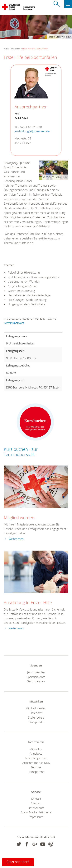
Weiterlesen (16, 539)
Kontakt (36, 799)
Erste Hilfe (16, 49)
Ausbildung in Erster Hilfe (28, 603)
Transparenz (36, 772)
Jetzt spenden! (18, 862)
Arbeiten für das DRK (36, 763)
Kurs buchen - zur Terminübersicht (21, 452)
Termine (36, 767)
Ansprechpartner (36, 758)
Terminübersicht (14, 323)
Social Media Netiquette (36, 812)
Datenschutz (36, 808)
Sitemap (36, 803)
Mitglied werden (19, 518)
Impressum (36, 817)
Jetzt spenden (36, 672)
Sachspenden (36, 681)
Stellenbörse (36, 717)
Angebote (36, 753)
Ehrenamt (36, 713)
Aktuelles (36, 749)
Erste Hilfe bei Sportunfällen (35, 49)
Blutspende (36, 722)
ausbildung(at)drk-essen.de (32, 131)
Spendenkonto (36, 677)
